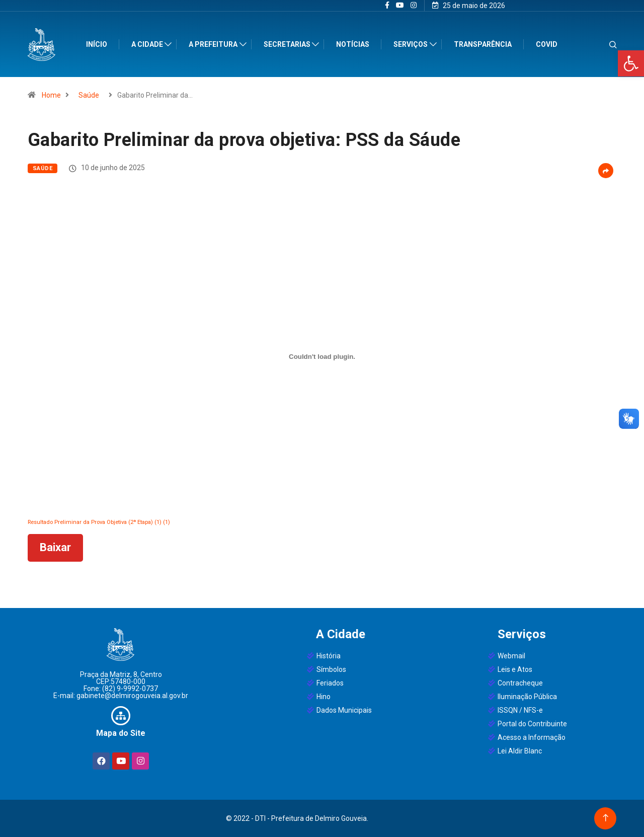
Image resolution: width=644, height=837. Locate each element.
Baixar (55, 547)
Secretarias (290, 44)
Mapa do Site (121, 733)
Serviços (414, 44)
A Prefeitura (216, 44)
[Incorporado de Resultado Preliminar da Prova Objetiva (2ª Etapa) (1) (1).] (322, 356)
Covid (549, 44)
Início (99, 44)
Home (51, 95)
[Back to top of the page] (606, 818)
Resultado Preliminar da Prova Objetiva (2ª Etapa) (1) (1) (99, 522)
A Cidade (150, 44)
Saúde (89, 95)
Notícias (356, 44)
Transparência (485, 44)
